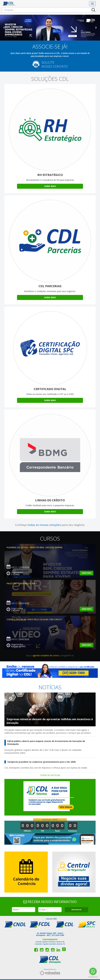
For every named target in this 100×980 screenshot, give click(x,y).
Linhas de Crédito (50, 500)
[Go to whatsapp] (93, 971)
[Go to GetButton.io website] (93, 977)
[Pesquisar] (49, 10)
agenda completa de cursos (46, 655)
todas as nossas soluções (44, 525)
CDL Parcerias (50, 286)
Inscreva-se (76, 910)
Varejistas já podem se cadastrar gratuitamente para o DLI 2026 (41, 762)
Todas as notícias (50, 775)
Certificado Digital (50, 389)
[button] (7, 28)
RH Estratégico (50, 175)
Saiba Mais (50, 186)
